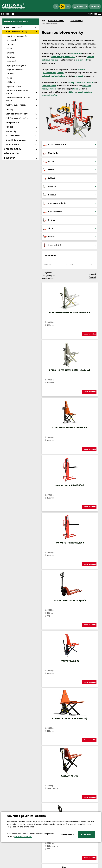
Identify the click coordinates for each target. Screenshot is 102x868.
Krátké (10, 49)
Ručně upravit (68, 835)
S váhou (10, 74)
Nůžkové (11, 82)
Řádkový (92, 227)
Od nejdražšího (48, 228)
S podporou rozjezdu (17, 65)
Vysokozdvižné (14, 86)
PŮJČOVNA (10, 158)
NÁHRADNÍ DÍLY (12, 153)
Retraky (9, 109)
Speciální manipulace (16, 140)
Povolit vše (86, 835)
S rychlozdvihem (15, 70)
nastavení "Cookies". (23, 836)
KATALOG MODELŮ (13, 27)
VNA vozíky (11, 131)
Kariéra (55, 864)
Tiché (9, 78)
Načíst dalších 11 (69, 715)
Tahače (9, 127)
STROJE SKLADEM (13, 149)
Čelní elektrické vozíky (16, 114)
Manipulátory (12, 123)
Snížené (10, 53)
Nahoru (46, 703)
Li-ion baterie (12, 145)
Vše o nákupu (9, 864)
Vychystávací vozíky (16, 105)
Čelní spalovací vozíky (17, 118)
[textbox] (55, 214)
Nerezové (11, 61)
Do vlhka (11, 57)
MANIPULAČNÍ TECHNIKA (16, 22)
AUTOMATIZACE (13, 136)
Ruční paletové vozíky (16, 32)
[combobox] (55, 214)
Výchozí (48, 222)
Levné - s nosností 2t (17, 36)
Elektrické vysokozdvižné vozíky (18, 99)
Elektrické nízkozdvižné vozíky (17, 92)
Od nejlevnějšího (48, 225)
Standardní (12, 40)
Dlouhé (10, 44)
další (93, 705)
